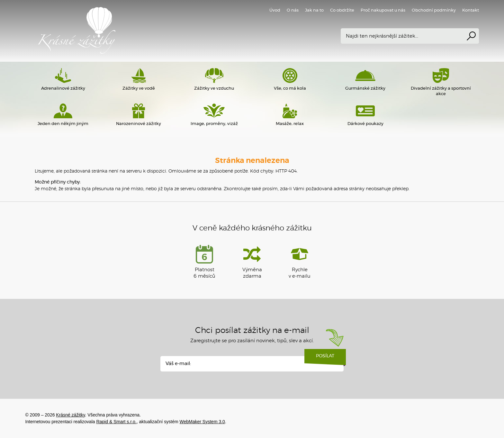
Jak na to (314, 10)
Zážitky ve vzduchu (214, 79)
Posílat (325, 358)
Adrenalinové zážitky (63, 79)
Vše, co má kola (290, 79)
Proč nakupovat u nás (383, 10)
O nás (293, 10)
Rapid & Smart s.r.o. (116, 422)
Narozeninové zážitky (139, 115)
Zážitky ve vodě (139, 79)
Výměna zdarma (252, 262)
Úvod (275, 10)
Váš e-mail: (178, 364)
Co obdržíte (342, 10)
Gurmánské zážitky (365, 79)
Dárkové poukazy (365, 115)
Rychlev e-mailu (300, 262)
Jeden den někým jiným (63, 115)
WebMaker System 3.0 (202, 422)
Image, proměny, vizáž (214, 115)
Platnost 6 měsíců (204, 262)
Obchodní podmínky (434, 10)
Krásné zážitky (118, 30)
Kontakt (471, 10)
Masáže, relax (290, 115)
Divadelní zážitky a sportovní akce (441, 82)
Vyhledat (471, 36)
